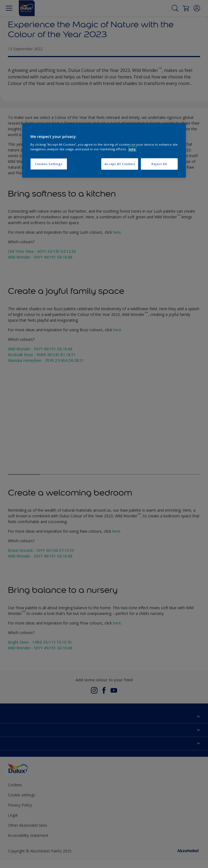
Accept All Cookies (120, 164)
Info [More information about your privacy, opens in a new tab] (132, 149)
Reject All (159, 164)
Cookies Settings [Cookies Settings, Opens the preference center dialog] (49, 164)
